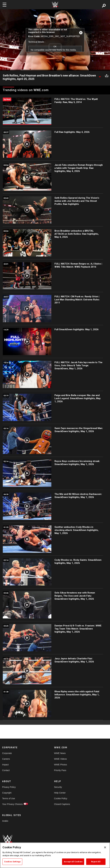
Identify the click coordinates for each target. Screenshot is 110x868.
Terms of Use (9, 798)
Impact (5, 765)
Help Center (60, 793)
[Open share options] (107, 76)
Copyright (7, 793)
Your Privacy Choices (12, 804)
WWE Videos (60, 759)
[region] (55, 855)
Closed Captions (62, 804)
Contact (6, 770)
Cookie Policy (61, 798)
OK (55, 46)
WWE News (60, 753)
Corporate (7, 753)
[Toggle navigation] (4, 5)
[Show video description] (100, 76)
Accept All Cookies (73, 862)
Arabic (5, 821)
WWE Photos (61, 765)
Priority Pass (60, 770)
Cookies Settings (12, 862)
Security (58, 787)
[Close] (105, 847)
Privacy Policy (9, 787)
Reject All (96, 862)
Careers (6, 759)
